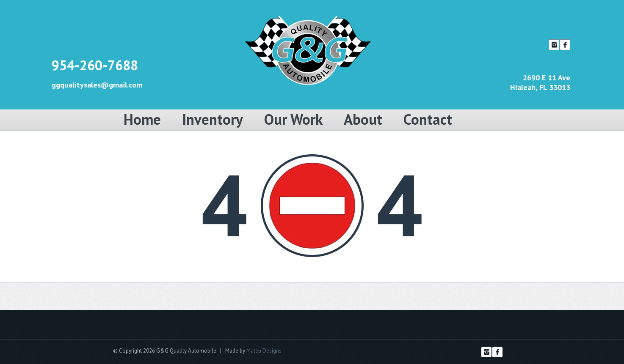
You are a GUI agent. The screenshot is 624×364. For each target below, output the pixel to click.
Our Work (293, 119)
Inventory (213, 119)
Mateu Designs (264, 351)
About (363, 119)
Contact (428, 119)
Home (142, 119)
